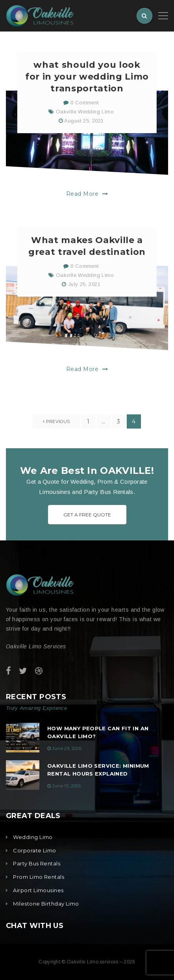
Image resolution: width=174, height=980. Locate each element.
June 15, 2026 (67, 786)
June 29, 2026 (67, 748)
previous (56, 421)
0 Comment (81, 106)
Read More (87, 197)
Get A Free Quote (87, 515)
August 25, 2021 (84, 124)
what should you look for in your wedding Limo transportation (87, 80)
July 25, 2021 (84, 291)
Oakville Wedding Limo (85, 115)
